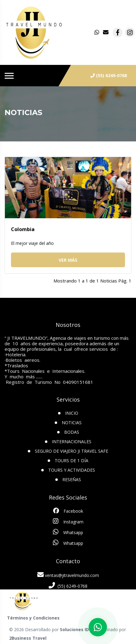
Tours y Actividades (72, 470)
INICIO (72, 413)
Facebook (68, 511)
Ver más (68, 260)
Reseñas (72, 479)
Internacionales (72, 442)
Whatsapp (68, 532)
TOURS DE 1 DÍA (72, 461)
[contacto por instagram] (130, 32)
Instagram (68, 521)
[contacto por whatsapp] (97, 32)
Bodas (72, 432)
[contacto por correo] (106, 32)
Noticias (72, 423)
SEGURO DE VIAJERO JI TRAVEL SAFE (72, 451)
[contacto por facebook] (118, 32)
